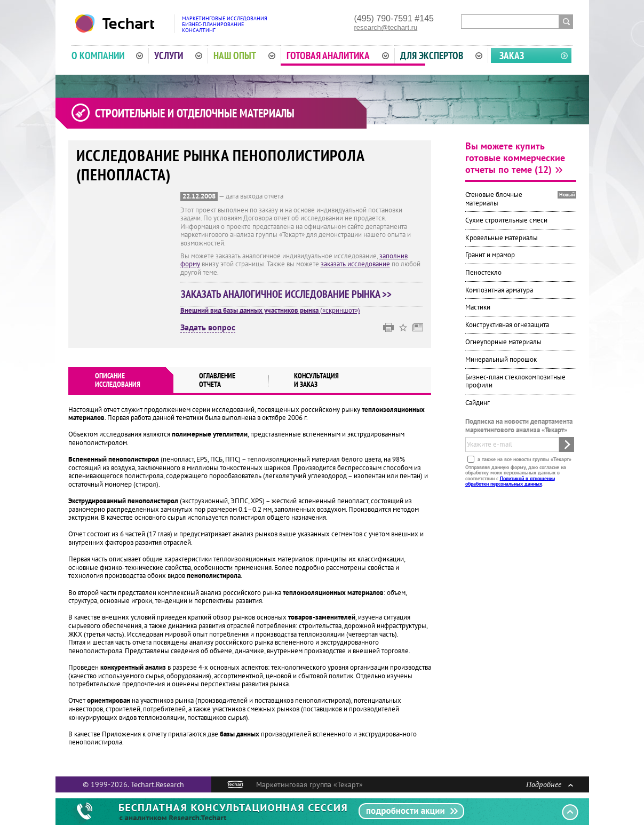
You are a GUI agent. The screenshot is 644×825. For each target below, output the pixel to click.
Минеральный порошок (501, 359)
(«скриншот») (270, 310)
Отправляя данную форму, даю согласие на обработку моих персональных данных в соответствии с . (516, 475)
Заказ (512, 55)
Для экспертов (441, 55)
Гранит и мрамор (490, 255)
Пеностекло (483, 272)
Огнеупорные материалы (503, 342)
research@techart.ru (386, 27)
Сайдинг (478, 403)
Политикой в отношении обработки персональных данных (510, 481)
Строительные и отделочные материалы (195, 113)
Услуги (178, 55)
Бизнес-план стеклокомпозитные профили (515, 381)
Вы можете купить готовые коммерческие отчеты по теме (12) (515, 158)
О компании (108, 55)
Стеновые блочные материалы (494, 199)
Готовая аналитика (338, 55)
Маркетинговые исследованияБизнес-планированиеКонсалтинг (225, 24)
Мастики (478, 307)
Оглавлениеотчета (217, 380)
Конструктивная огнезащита (507, 325)
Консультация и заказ (316, 380)
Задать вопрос (208, 328)
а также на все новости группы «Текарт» (524, 459)
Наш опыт (244, 55)
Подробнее (550, 784)
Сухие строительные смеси (506, 220)
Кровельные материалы (502, 238)
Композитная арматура (499, 290)
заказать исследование (355, 264)
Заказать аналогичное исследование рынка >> (286, 294)
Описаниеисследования (118, 380)
